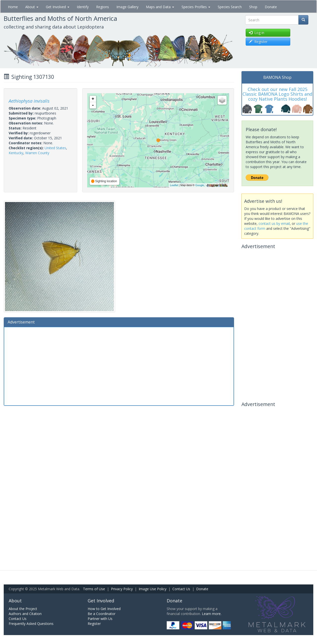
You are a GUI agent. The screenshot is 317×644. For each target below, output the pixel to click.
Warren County (37, 153)
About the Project (23, 609)
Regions (103, 7)
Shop (253, 7)
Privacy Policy (122, 589)
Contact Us (181, 589)
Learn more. (212, 614)
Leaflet (174, 185)
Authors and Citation (25, 614)
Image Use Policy (153, 589)
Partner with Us (100, 619)
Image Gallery (127, 7)
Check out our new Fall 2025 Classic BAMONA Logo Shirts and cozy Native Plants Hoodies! (277, 94)
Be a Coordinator (102, 614)
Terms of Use (94, 589)
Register (94, 624)
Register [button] (258, 42)
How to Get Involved (104, 609)
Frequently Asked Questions (31, 624)
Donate (271, 7)
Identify (83, 7)
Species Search (230, 7)
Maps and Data (160, 7)
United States (55, 148)
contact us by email (274, 223)
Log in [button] (257, 33)
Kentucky (16, 153)
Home (13, 7)
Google (199, 185)
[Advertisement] (119, 366)
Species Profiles (196, 7)
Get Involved (58, 7)
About (32, 7)
